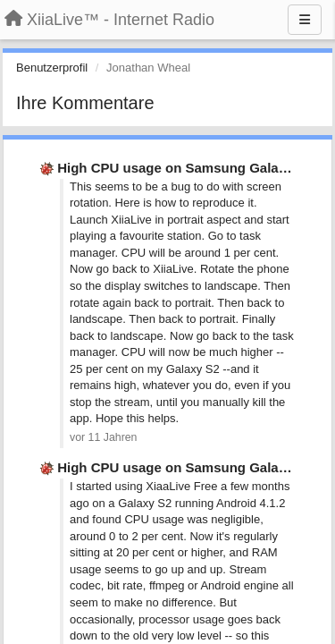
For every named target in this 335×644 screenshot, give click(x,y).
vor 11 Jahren (103, 437)
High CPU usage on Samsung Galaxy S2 (185, 168)
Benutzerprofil (52, 68)
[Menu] (305, 20)
